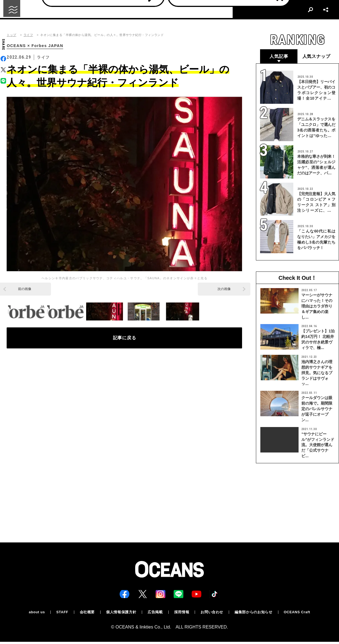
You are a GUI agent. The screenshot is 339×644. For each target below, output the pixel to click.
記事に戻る (124, 340)
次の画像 (224, 289)
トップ (11, 35)
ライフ (28, 35)
